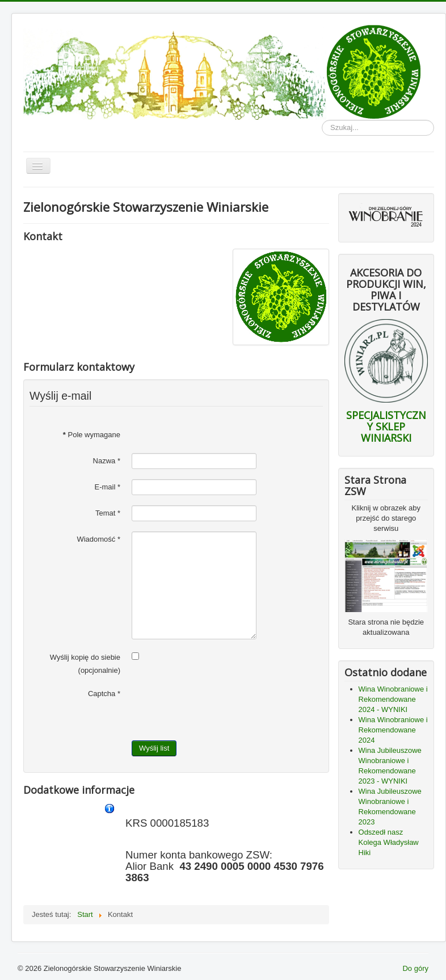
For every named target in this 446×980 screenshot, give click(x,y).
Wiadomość (98, 539)
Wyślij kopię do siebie (85, 657)
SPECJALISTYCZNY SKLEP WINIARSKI (386, 426)
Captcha (104, 694)
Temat (108, 513)
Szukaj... (322, 120)
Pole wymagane (92, 435)
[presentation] (218, 708)
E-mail (107, 487)
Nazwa (107, 461)
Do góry (415, 968)
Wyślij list (154, 748)
